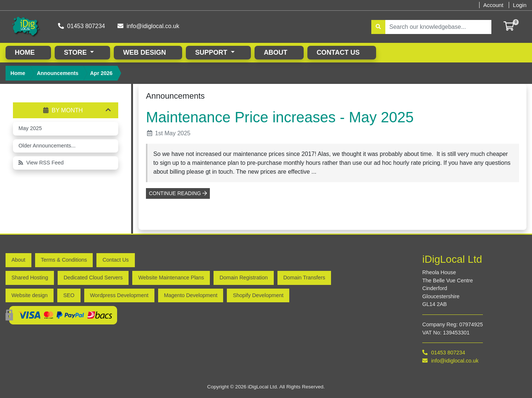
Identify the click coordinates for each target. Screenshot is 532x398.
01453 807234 (82, 26)
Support (212, 52)
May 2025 (30, 128)
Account (493, 5)
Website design (30, 295)
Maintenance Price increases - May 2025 (280, 117)
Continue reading (178, 193)
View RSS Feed (41, 162)
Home (25, 52)
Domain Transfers (304, 277)
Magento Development (191, 295)
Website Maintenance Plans (171, 277)
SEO (69, 295)
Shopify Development (258, 295)
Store (76, 52)
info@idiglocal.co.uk (149, 26)
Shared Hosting (30, 277)
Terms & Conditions (64, 259)
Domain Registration (243, 277)
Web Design (144, 52)
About (276, 52)
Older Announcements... (47, 145)
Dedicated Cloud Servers (93, 277)
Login (520, 5)
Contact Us (338, 52)
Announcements (58, 73)
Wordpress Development (119, 295)
